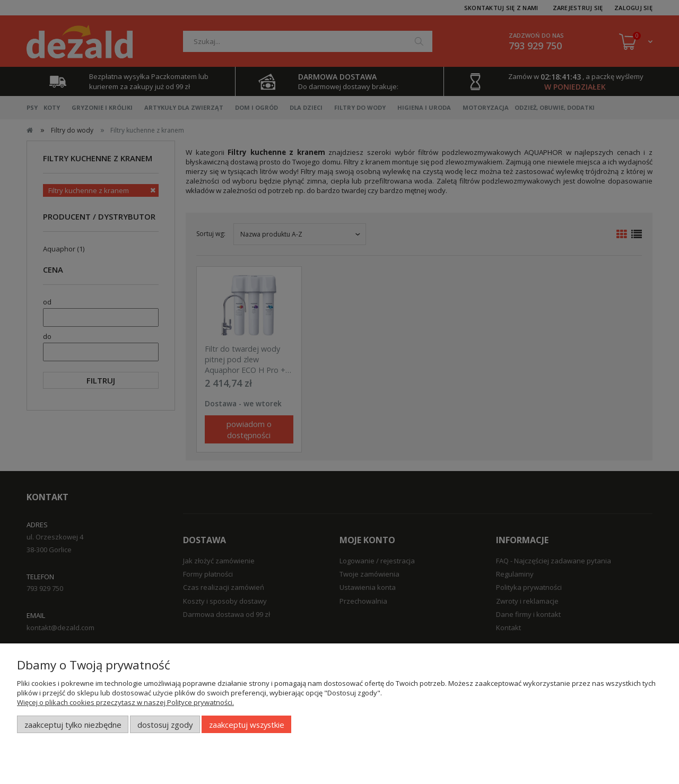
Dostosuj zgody (165, 725)
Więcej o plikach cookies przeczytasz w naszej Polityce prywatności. (125, 702)
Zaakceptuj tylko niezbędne (73, 725)
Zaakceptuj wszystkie (247, 725)
